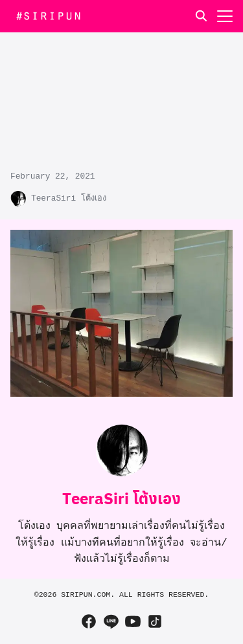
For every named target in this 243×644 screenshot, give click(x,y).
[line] (111, 621)
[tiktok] (155, 621)
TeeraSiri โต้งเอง (69, 198)
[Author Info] (122, 474)
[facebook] (89, 621)
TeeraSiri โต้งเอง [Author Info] (121, 498)
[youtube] (133, 621)
